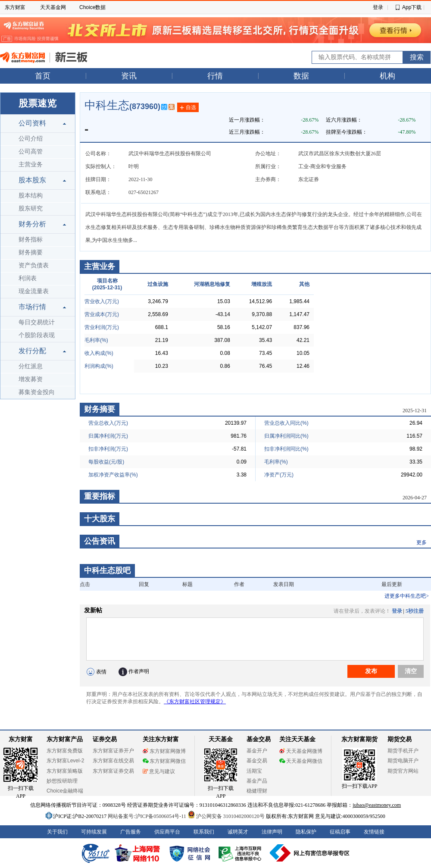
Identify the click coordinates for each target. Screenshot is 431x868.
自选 (188, 108)
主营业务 (31, 165)
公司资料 (32, 123)
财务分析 (32, 224)
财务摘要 (31, 252)
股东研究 (31, 208)
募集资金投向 (37, 392)
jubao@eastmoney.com (377, 805)
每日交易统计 (37, 322)
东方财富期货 (359, 739)
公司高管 (31, 152)
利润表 (28, 278)
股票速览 (37, 103)
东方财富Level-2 (65, 761)
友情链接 (374, 832)
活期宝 (254, 771)
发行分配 (32, 351)
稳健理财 (257, 791)
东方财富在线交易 (113, 761)
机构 (387, 76)
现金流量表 (34, 291)
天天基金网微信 (301, 761)
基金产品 (257, 781)
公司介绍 (31, 139)
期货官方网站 (403, 771)
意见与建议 (159, 771)
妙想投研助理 (62, 781)
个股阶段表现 (37, 335)
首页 (43, 76)
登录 (378, 7)
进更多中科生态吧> (407, 596)
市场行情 (32, 307)
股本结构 (31, 196)
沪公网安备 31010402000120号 (226, 816)
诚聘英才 (238, 832)
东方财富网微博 (164, 751)
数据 (301, 76)
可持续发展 (94, 832)
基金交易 (257, 761)
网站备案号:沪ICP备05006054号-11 (148, 816)
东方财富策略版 (65, 771)
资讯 (129, 76)
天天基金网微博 (301, 751)
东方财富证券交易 (113, 771)
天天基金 (221, 739)
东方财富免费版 (65, 751)
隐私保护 (306, 832)
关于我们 (57, 832)
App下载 (412, 7)
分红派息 (31, 366)
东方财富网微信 (164, 761)
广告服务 (131, 832)
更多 (422, 542)
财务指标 (31, 240)
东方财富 (15, 7)
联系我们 (204, 832)
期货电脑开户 (403, 761)
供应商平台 (167, 832)
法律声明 (272, 832)
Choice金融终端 (65, 791)
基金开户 (257, 751)
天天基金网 (53, 7)
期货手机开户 (403, 751)
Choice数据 (92, 7)
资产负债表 (34, 265)
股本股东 (32, 180)
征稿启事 (340, 832)
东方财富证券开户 (113, 751)
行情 (215, 76)
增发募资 (31, 379)
